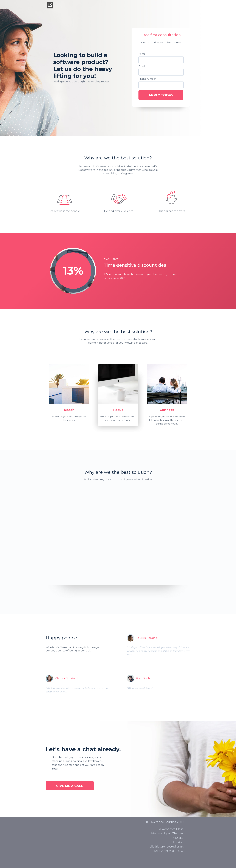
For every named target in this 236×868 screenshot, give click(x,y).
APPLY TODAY (161, 95)
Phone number (147, 79)
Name (142, 54)
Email (142, 66)
